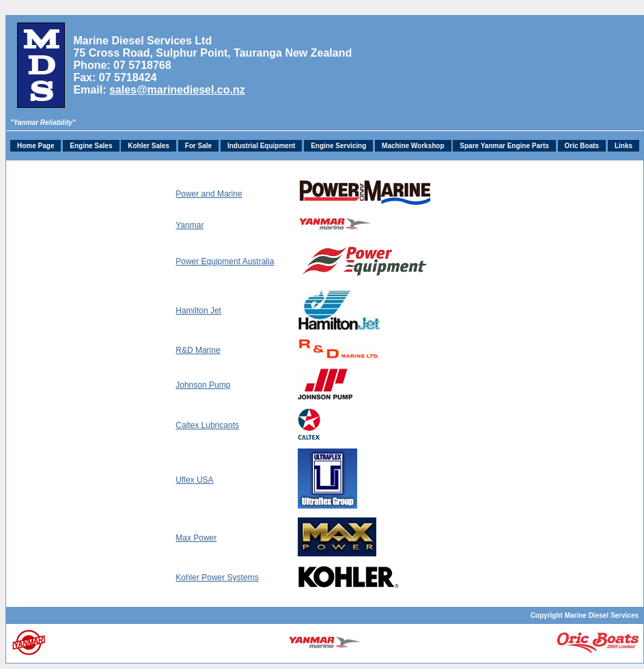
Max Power (196, 538)
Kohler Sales (149, 146)
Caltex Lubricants (207, 425)
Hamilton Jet (198, 311)
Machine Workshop (413, 146)
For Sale (198, 146)
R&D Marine (198, 350)
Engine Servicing (338, 146)
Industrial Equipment (261, 146)
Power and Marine (209, 194)
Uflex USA (194, 480)
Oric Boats (582, 146)
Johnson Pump (203, 385)
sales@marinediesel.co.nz (177, 90)
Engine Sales (91, 146)
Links (624, 146)
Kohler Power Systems (217, 578)
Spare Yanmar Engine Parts (504, 146)
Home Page (36, 146)
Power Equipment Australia (225, 261)
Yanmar (190, 225)
